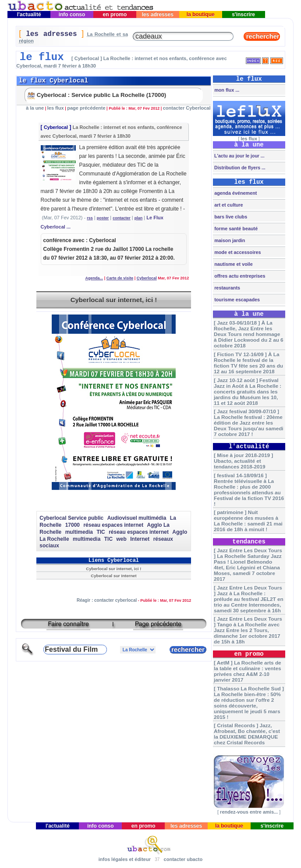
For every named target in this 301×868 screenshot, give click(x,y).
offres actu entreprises (239, 276)
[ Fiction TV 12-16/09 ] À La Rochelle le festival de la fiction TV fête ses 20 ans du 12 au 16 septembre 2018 (248, 363)
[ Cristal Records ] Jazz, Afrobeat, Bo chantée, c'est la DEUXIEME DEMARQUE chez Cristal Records (247, 734)
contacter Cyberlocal (187, 108)
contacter (122, 218)
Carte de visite (120, 278)
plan (139, 218)
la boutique (200, 14)
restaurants (227, 288)
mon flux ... (226, 90)
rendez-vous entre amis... (249, 812)
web (122, 539)
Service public (86, 518)
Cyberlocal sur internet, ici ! (114, 300)
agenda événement (235, 193)
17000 (73, 525)
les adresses (158, 14)
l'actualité (29, 14)
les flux (56, 108)
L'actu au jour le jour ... (239, 156)
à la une (35, 108)
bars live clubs (230, 217)
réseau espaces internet (113, 525)
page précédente (86, 108)
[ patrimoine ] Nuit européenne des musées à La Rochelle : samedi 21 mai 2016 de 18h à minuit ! (248, 521)
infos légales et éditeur (125, 859)
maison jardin (229, 240)
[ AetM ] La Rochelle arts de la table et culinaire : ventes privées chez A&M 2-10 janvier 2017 (248, 671)
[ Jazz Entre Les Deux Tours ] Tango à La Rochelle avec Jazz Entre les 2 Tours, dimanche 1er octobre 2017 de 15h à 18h (248, 630)
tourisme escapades (236, 300)
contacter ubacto (183, 859)
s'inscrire (244, 14)
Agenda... (94, 278)
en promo (115, 14)
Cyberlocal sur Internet (113, 576)
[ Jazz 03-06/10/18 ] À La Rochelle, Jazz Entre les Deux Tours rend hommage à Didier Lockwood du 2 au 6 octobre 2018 (249, 334)
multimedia (79, 532)
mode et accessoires (237, 252)
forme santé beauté (235, 229)
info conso (72, 14)
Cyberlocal (56, 127)
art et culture (228, 205)
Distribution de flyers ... (239, 168)
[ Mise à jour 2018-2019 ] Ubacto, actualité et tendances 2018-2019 (243, 461)
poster (103, 218)
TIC (101, 532)
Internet (140, 539)
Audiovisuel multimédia (137, 518)
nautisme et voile (233, 264)
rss (90, 218)
